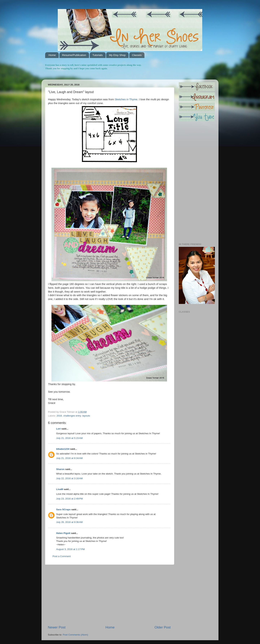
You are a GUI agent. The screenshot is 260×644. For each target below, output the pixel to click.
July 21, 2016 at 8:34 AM (69, 458)
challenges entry (72, 416)
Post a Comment (62, 556)
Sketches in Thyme (126, 99)
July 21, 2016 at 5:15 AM (69, 438)
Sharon (60, 469)
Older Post (163, 627)
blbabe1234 (63, 449)
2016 (59, 416)
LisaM (60, 489)
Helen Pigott (63, 533)
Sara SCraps (63, 509)
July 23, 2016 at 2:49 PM (69, 499)
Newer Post (57, 627)
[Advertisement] (109, 595)
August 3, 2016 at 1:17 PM (70, 549)
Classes (137, 55)
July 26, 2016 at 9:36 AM (69, 522)
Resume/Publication (74, 55)
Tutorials (98, 55)
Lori (58, 429)
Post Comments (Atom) (75, 635)
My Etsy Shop (117, 55)
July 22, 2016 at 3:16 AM (69, 478)
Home (52, 55)
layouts (86, 416)
